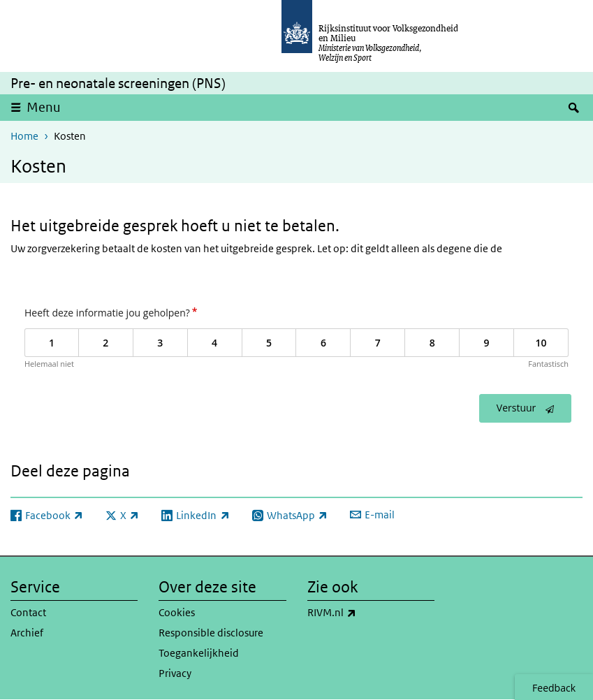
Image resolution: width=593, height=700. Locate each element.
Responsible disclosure (211, 633)
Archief (27, 633)
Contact (28, 612)
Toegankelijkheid (199, 653)
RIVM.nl (363, 613)
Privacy (175, 673)
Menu (44, 107)
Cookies (177, 612)
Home (24, 136)
